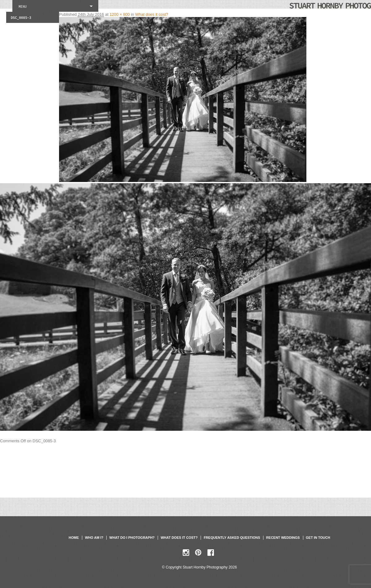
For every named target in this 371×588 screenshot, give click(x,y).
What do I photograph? (132, 538)
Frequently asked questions (232, 538)
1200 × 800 (119, 14)
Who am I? (94, 538)
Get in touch (318, 538)
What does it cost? (152, 14)
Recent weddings (283, 538)
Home (74, 538)
